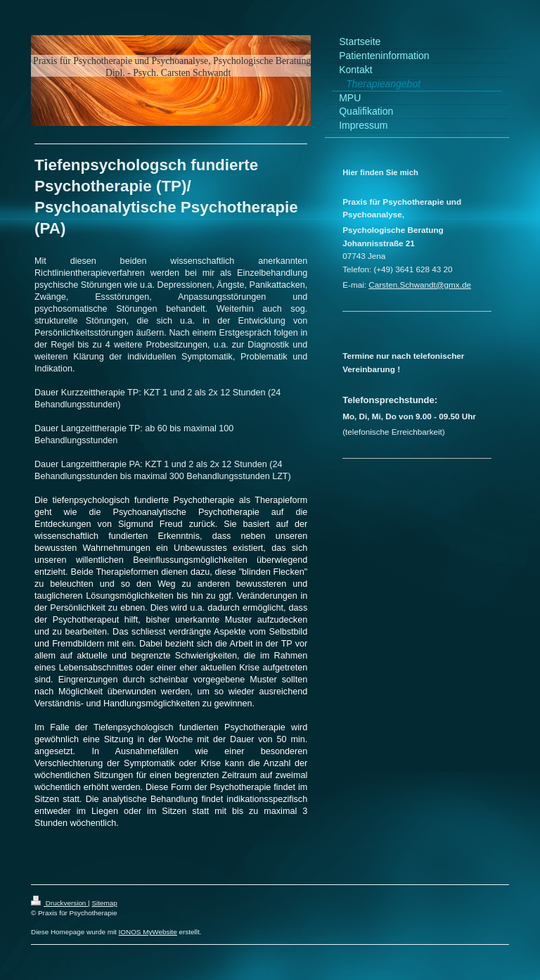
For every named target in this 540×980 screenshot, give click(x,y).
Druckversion (59, 903)
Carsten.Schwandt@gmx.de (420, 285)
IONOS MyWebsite (148, 932)
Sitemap (104, 903)
